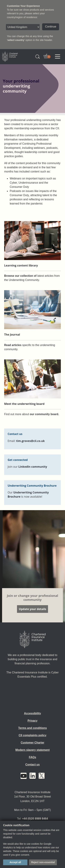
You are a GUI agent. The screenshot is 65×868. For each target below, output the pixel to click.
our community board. (44, 414)
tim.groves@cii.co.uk (30, 441)
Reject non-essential (43, 862)
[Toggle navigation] (58, 57)
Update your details (32, 609)
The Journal (12, 335)
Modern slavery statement (32, 750)
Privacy (32, 721)
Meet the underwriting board (24, 404)
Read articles (13, 345)
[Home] (33, 639)
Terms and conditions (32, 728)
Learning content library (21, 265)
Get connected (18, 460)
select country (16, 40)
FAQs (33, 757)
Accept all (15, 862)
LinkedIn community (33, 467)
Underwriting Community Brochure (32, 486)
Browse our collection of (20, 276)
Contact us (32, 765)
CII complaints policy (32, 735)
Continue (51, 27)
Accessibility (33, 713)
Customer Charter (32, 743)
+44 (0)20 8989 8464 (35, 819)
